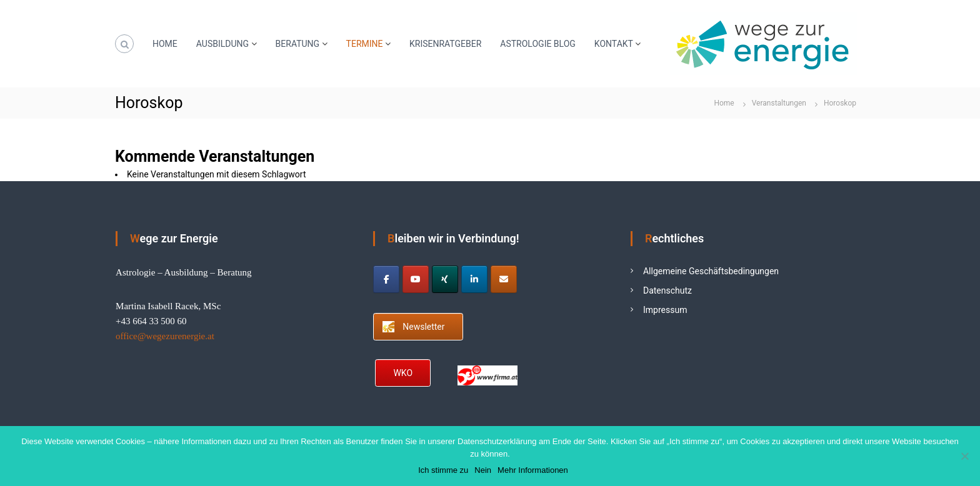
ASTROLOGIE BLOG (538, 44)
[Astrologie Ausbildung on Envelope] (504, 279)
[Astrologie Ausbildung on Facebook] (386, 279)
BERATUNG (298, 44)
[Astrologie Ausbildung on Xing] (445, 279)
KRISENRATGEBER (445, 44)
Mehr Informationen (533, 470)
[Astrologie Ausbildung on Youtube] (416, 279)
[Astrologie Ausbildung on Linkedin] (474, 279)
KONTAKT (614, 44)
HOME (165, 44)
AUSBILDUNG (222, 44)
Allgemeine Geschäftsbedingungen (711, 271)
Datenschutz (667, 290)
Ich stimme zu (443, 470)
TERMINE (365, 44)
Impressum (665, 310)
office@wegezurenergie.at (165, 336)
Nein (483, 470)
